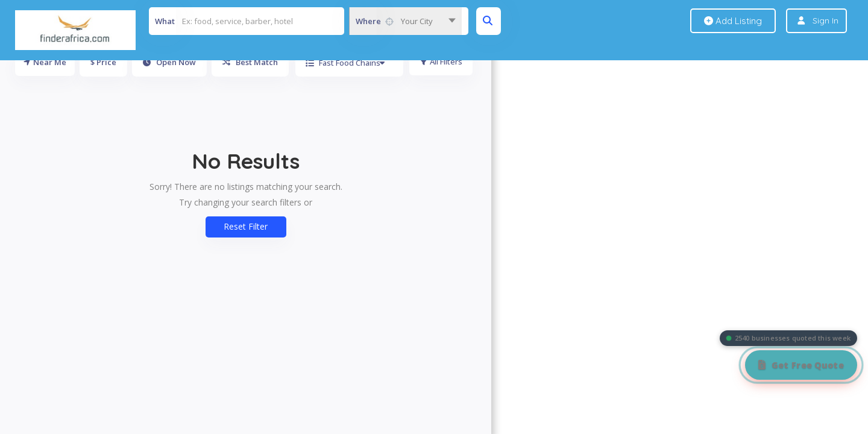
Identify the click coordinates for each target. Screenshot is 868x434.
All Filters (442, 62)
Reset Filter (246, 226)
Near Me (45, 62)
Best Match (250, 62)
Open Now (169, 62)
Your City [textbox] (417, 21)
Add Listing (733, 21)
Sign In (826, 20)
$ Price (103, 62)
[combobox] (405, 21)
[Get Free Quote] (801, 365)
